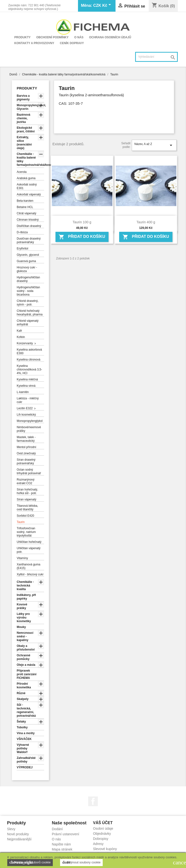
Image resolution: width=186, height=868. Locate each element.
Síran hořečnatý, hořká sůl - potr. (27, 491)
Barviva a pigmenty (23, 98)
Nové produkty (18, 834)
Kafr (19, 331)
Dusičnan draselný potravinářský (29, 240)
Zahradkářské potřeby (26, 760)
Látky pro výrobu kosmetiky (24, 618)
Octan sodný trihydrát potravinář (29, 471)
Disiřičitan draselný (29, 226)
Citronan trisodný (28, 220)
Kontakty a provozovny (34, 43)
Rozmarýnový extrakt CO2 (26, 481)
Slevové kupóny (105, 849)
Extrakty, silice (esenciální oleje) (24, 143)
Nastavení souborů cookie (30, 862)
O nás (79, 37)
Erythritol (22, 249)
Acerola (22, 172)
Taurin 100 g (82, 222)
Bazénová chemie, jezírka (23, 118)
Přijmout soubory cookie (81, 862)
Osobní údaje (103, 828)
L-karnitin (23, 392)
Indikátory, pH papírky (26, 597)
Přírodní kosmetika (24, 686)
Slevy (11, 829)
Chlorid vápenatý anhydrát (28, 323)
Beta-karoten (25, 201)
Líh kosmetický (26, 415)
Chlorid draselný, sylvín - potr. (28, 303)
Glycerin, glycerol (28, 255)
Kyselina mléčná (27, 379)
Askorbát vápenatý (29, 194)
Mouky (21, 627)
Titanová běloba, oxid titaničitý (27, 508)
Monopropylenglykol (30, 421)
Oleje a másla (26, 665)
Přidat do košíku (82, 237)
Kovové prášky (22, 606)
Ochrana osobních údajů (110, 37)
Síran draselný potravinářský (26, 462)
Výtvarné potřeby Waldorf (23, 748)
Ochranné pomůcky (23, 657)
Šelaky (21, 722)
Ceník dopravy (72, 43)
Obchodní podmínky (52, 37)
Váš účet (103, 823)
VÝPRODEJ (25, 767)
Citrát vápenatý (27, 213)
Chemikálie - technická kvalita (25, 586)
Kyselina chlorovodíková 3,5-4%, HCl (29, 370)
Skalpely (23, 699)
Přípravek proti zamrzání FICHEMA (27, 674)
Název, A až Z (154, 145)
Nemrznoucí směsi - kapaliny (25, 636)
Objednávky (102, 834)
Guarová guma (26, 261)
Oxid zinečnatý (26, 453)
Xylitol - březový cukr (30, 574)
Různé (21, 693)
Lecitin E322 (25, 408)
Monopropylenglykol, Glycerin (30, 107)
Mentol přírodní (27, 447)
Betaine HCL (25, 207)
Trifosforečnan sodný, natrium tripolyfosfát (26, 532)
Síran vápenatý (27, 499)
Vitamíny (22, 558)
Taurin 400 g (146, 222)
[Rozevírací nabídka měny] (103, 6)
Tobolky (22, 727)
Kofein (21, 337)
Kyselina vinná (26, 386)
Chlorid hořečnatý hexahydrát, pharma (30, 313)
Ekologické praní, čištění (26, 130)
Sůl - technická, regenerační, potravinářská (26, 710)
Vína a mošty (26, 733)
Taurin (21, 522)
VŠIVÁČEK (24, 739)
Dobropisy (101, 839)
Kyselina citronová (28, 360)
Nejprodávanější (19, 839)
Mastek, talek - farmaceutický (26, 439)
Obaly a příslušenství (26, 648)
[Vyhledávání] (156, 57)
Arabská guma (26, 178)
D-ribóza (22, 232)
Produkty (22, 37)
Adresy (98, 844)
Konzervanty (25, 343)
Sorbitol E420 (25, 516)
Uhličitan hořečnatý (29, 542)
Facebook (93, 801)
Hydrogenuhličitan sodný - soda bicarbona (28, 291)
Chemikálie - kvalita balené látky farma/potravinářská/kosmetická (30, 159)
